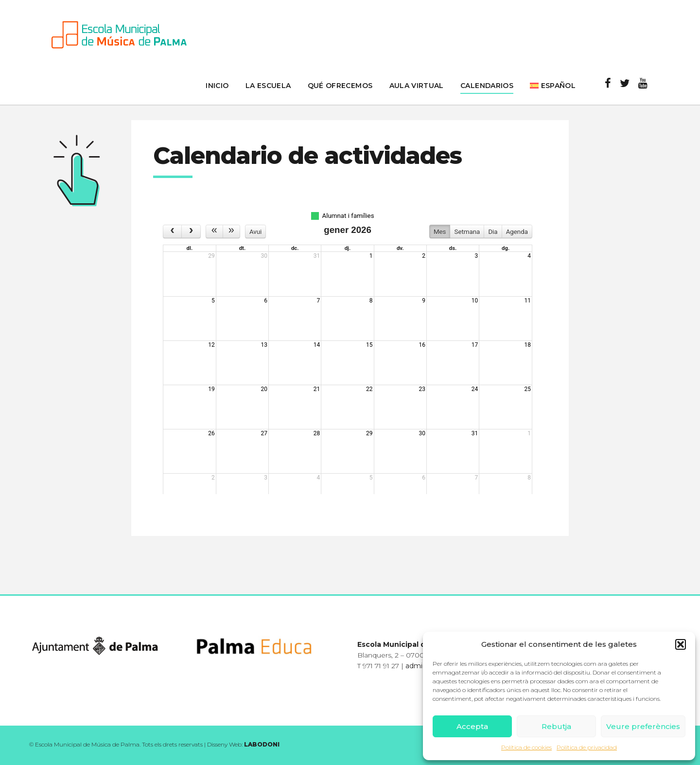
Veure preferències (643, 726)
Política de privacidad (587, 747)
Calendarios (487, 86)
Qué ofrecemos (340, 86)
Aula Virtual (417, 86)
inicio (217, 86)
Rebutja (556, 726)
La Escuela (268, 86)
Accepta (472, 726)
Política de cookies (526, 747)
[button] (681, 644)
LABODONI (262, 744)
